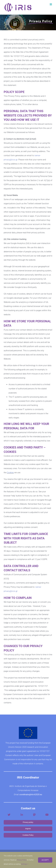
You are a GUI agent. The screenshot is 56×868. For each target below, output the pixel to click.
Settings (25, 864)
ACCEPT (45, 860)
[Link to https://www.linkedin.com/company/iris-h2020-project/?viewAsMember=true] (22, 815)
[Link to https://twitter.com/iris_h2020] (9, 815)
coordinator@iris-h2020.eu (31, 794)
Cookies (10, 473)
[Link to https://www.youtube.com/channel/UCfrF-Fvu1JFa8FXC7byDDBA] (47, 815)
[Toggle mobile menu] (51, 4)
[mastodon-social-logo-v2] (34, 814)
